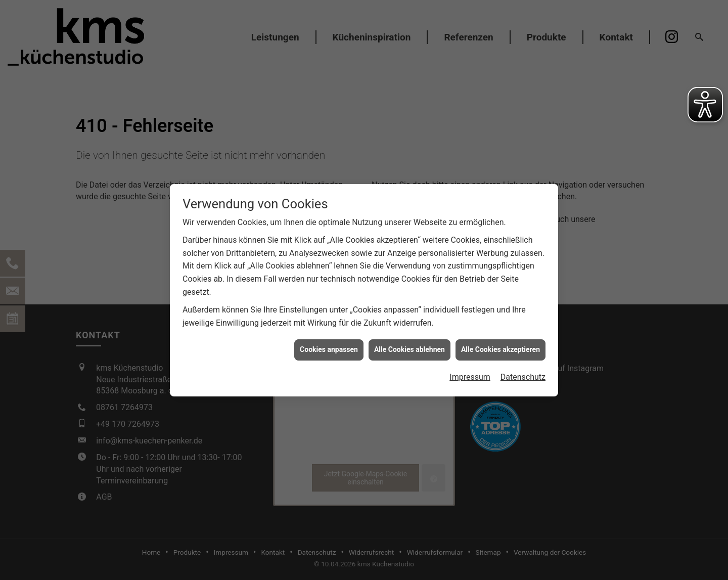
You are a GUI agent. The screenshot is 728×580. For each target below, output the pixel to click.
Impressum (470, 374)
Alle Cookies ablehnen (409, 347)
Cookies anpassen (329, 347)
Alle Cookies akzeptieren (500, 347)
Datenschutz (523, 374)
